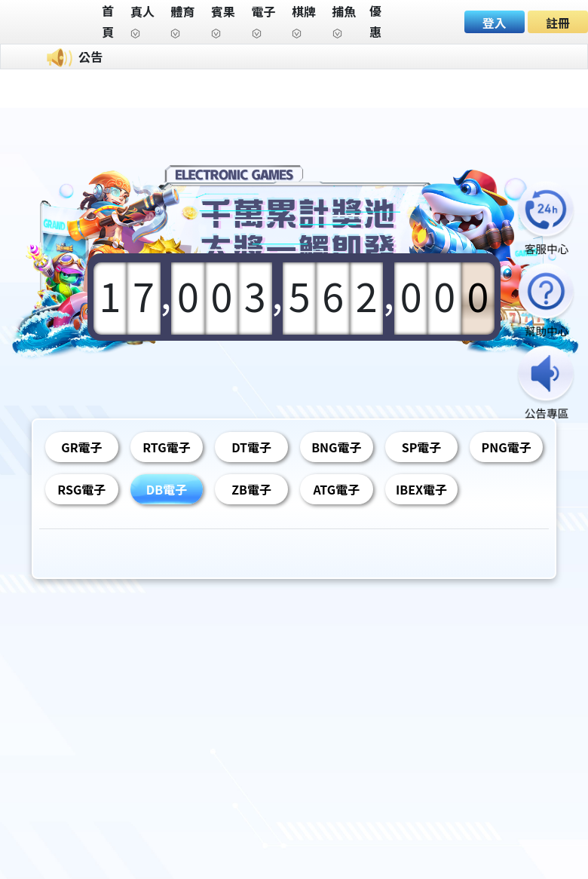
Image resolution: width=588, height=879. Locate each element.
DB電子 (167, 489)
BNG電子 (336, 447)
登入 (495, 23)
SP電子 (422, 447)
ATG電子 (336, 489)
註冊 (558, 23)
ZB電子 (251, 489)
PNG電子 (507, 447)
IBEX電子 (421, 489)
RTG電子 (166, 447)
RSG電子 (81, 489)
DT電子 (251, 447)
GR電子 (81, 447)
